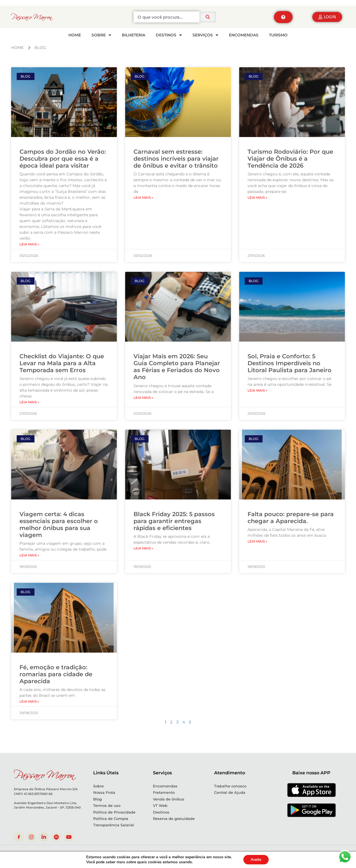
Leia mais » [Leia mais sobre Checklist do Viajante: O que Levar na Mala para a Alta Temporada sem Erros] (29, 402)
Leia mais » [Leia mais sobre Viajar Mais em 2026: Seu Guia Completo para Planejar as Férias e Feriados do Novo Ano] (143, 398)
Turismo (278, 35)
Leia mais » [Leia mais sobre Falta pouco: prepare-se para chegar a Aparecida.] (257, 541)
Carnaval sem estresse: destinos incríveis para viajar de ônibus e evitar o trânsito (176, 159)
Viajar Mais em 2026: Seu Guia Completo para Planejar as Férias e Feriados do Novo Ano (177, 367)
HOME (75, 35)
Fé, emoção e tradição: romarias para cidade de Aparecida (56, 674)
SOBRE (101, 35)
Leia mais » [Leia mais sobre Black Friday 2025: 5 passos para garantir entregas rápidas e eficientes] (143, 548)
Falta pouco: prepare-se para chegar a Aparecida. (291, 518)
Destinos (169, 35)
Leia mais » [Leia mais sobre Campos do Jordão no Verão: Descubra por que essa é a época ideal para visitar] (29, 244)
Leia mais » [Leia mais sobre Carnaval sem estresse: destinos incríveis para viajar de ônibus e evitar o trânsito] (143, 197)
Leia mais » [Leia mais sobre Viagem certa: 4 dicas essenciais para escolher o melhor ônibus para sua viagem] (29, 555)
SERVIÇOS (205, 35)
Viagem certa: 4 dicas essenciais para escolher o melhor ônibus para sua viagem (59, 525)
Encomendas (244, 35)
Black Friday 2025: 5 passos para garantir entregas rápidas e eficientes (174, 521)
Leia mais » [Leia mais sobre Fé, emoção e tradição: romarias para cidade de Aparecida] (29, 701)
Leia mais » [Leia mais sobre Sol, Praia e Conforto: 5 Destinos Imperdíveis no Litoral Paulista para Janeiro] (257, 390)
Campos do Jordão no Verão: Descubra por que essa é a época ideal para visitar (63, 159)
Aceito (256, 859)
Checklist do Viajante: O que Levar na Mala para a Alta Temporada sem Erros (62, 363)
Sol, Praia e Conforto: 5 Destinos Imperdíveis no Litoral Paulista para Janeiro (290, 363)
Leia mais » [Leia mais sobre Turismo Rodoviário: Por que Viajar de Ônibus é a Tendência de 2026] (257, 197)
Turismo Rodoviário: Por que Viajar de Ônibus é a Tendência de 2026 (290, 159)
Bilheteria (133, 35)
